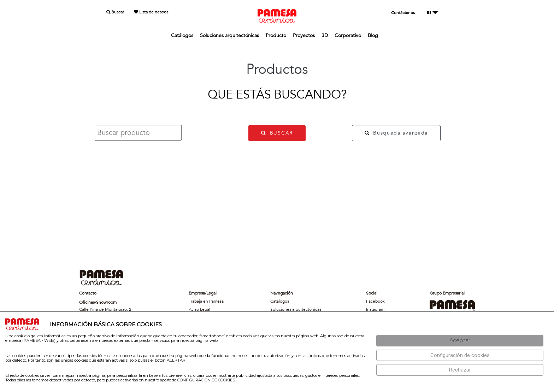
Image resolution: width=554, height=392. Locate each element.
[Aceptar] (460, 341)
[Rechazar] (460, 370)
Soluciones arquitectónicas (229, 35)
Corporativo (348, 35)
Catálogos (182, 35)
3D (325, 35)
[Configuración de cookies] (460, 355)
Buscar (115, 12)
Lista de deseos (151, 12)
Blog (373, 35)
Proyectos (304, 35)
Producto (276, 35)
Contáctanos (403, 13)
